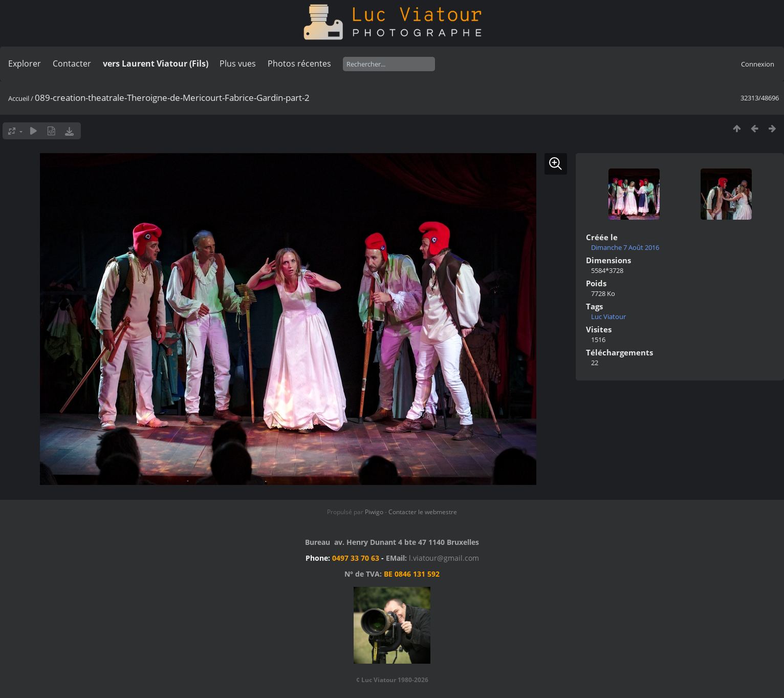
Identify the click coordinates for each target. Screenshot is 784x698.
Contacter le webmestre (423, 512)
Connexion (758, 64)
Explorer (25, 64)
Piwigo (374, 512)
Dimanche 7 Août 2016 (625, 247)
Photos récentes (299, 64)
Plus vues (238, 64)
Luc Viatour (608, 316)
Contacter (72, 64)
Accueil (19, 98)
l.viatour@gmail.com (444, 558)
